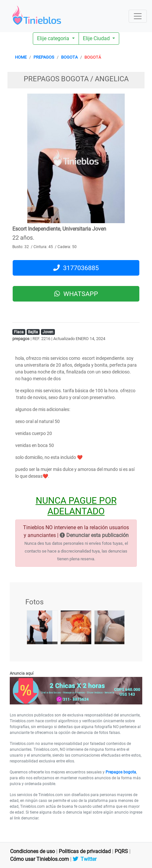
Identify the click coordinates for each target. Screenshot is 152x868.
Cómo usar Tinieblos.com (39, 859)
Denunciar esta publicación (94, 535)
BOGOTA (69, 57)
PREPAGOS (44, 57)
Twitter (85, 859)
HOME (21, 57)
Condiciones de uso (32, 851)
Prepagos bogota (121, 772)
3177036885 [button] (76, 268)
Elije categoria (54, 38)
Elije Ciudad (97, 38)
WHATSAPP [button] (76, 294)
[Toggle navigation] (138, 16)
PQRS (121, 851)
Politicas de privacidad (85, 851)
